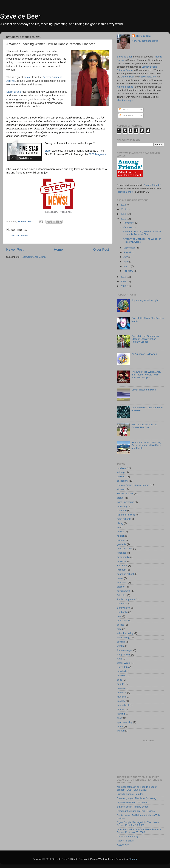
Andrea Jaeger (125, 650)
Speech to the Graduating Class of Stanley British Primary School (145, 339)
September (130, 248)
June (126, 262)
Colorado (122, 510)
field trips (122, 595)
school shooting (125, 633)
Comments (126, 115)
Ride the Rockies (126, 515)
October (128, 227)
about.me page (125, 100)
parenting (122, 506)
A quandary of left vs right (145, 300)
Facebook (122, 565)
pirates (121, 709)
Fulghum (122, 570)
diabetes (121, 675)
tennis (120, 726)
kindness (122, 553)
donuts (121, 684)
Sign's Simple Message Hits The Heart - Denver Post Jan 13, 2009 (138, 824)
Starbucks (122, 612)
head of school (125, 549)
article (27, 77)
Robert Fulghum (125, 841)
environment (123, 591)
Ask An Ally (123, 845)
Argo (119, 659)
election (121, 587)
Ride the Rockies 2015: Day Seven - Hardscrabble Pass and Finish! (146, 445)
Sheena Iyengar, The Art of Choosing (136, 798)
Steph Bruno (14, 92)
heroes (121, 532)
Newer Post (15, 249)
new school (123, 705)
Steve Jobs (123, 667)
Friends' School (125, 192)
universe (121, 561)
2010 (124, 277)
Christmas (122, 604)
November (129, 223)
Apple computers (126, 599)
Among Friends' (125, 87)
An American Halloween (144, 354)
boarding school (125, 574)
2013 (124, 209)
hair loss (121, 697)
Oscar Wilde (123, 663)
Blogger (133, 859)
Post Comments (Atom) (33, 257)
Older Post (101, 249)
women (121, 731)
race (119, 629)
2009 (124, 281)
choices (121, 477)
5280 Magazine (98, 154)
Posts (123, 110)
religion (121, 536)
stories (120, 489)
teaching (121, 468)
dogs (119, 680)
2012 (124, 214)
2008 (124, 286)
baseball (121, 671)
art (118, 527)
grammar (122, 692)
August (127, 252)
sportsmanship (125, 722)
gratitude (122, 544)
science (121, 540)
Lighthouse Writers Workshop (133, 802)
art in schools (124, 519)
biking (120, 523)
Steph (48, 151)
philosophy (123, 481)
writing (120, 472)
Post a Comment (20, 235)
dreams (121, 688)
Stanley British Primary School (133, 485)
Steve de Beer (20, 16)
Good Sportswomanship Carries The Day (144, 426)
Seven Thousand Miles (144, 390)
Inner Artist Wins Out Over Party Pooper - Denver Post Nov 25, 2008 (139, 831)
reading (121, 714)
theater (121, 498)
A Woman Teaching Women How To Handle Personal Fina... (142, 233)
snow (120, 718)
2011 (124, 219)
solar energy (123, 637)
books (120, 578)
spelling (121, 642)
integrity (121, 701)
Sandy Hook (123, 608)
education (122, 582)
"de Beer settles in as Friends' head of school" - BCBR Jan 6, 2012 (137, 788)
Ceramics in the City (128, 836)
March (127, 266)
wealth (120, 646)
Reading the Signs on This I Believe (136, 811)
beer (119, 616)
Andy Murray (124, 654)
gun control (123, 620)
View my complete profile (145, 41)
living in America (126, 502)
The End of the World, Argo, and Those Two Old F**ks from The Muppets (146, 375)
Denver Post (127, 77)
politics (121, 625)
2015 (124, 205)
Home (58, 249)
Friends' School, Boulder (130, 794)
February (129, 271)
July (126, 257)
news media (123, 557)
